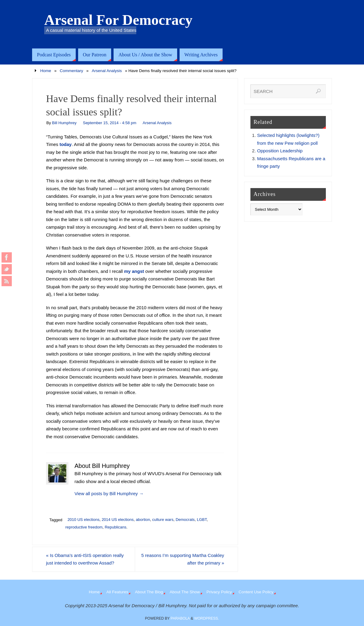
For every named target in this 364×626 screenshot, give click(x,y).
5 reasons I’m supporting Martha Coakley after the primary (183, 559)
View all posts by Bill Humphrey (109, 494)
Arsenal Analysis (107, 71)
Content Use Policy (256, 592)
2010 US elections (84, 520)
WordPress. (207, 618)
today (65, 144)
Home (46, 71)
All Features (117, 592)
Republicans (116, 527)
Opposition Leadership (280, 151)
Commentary (71, 71)
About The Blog (149, 592)
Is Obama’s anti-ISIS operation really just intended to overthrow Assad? (85, 559)
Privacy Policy (219, 592)
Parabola (180, 618)
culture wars (163, 520)
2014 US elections (118, 520)
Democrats (185, 520)
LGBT (202, 520)
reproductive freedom (84, 527)
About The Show (185, 592)
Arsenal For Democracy (118, 20)
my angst (134, 271)
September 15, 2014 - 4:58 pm (110, 123)
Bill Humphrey (64, 123)
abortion (143, 520)
